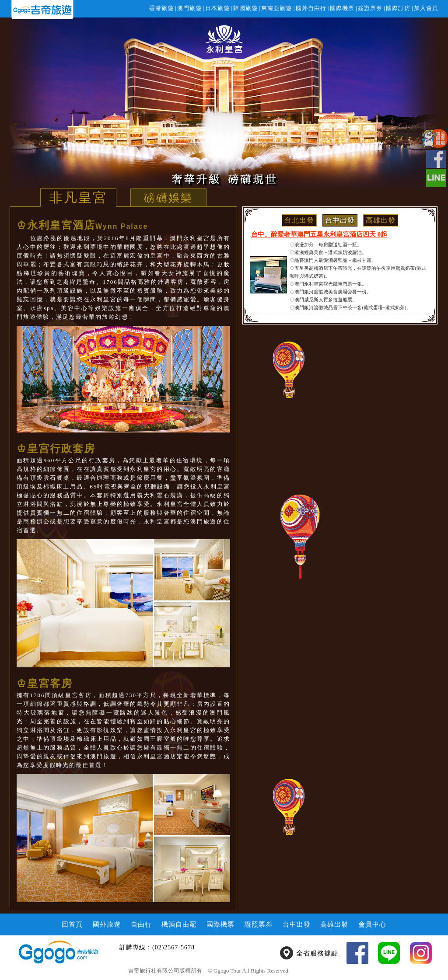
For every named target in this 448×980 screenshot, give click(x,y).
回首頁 (72, 924)
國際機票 (342, 8)
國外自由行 (311, 8)
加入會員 (426, 8)
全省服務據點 (317, 953)
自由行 (141, 924)
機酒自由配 (179, 924)
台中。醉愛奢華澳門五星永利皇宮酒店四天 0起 (319, 234)
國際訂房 (398, 8)
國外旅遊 (107, 924)
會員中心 (372, 924)
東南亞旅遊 (276, 8)
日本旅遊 (217, 8)
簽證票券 (370, 8)
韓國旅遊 (245, 8)
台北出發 (299, 220)
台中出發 (340, 220)
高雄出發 (381, 220)
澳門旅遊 (189, 8)
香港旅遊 (161, 8)
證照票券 (259, 924)
